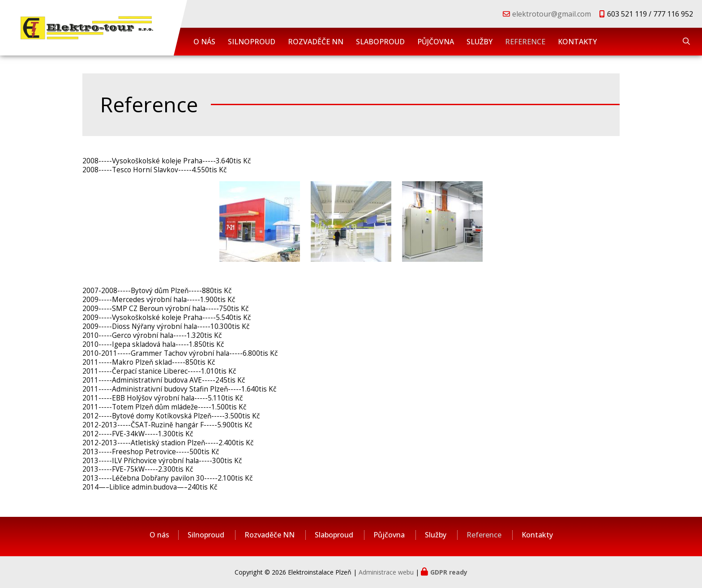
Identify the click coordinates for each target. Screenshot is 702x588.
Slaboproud (380, 42)
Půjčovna (436, 42)
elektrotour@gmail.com (552, 14)
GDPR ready (449, 572)
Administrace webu (386, 572)
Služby (479, 42)
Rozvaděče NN (316, 42)
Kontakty (577, 42)
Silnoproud (252, 42)
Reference (525, 42)
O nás (204, 42)
